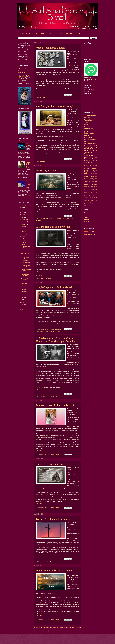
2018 (22, 300)
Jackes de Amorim (91, 234)
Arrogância (91, 202)
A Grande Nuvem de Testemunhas (90, 150)
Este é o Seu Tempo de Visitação (53, 519)
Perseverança (66, 218)
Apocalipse (49, 510)
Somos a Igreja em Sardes (50, 464)
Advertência (43, 510)
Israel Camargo (90, 232)
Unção (91, 186)
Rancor (95, 196)
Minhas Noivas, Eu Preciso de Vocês (55, 405)
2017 (22, 302)
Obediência (43, 622)
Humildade (59, 218)
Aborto (90, 183)
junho (23, 234)
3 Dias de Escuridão (92, 191)
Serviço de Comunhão (90, 181)
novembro (24, 222)
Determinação (88, 165)
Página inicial (25, 33)
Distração (94, 169)
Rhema (78, 33)
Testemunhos (88, 162)
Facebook (87, 224)
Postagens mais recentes (43, 627)
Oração (54, 332)
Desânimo (87, 170)
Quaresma (49, 561)
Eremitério (87, 161)
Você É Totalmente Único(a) (51, 48)
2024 (22, 208)
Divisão (95, 170)
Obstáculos (94, 189)
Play (35, 33)
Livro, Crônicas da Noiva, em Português (24, 71)
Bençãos (87, 175)
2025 (22, 205)
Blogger (72, 640)
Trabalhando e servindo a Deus (90, 122)
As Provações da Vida (48, 170)
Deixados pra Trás (90, 193)
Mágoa (86, 204)
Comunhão (87, 164)
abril (23, 239)
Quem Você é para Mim (28, 183)
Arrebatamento (44, 396)
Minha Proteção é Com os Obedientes (56, 570)
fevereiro (24, 292)
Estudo (95, 175)
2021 (22, 215)
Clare (95, 172)
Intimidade (43, 97)
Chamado (87, 147)
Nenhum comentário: (56, 95)
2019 (22, 297)
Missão (87, 142)
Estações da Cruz (89, 196)
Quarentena (43, 561)
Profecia (50, 396)
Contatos (69, 33)
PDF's (52, 33)
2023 (22, 210)
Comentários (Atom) (44, 631)
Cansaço (94, 161)
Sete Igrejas (56, 510)
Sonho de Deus (89, 197)
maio (23, 236)
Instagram (87, 219)
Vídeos (86, 183)
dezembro (24, 219)
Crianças (87, 177)
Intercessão (89, 133)
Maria (95, 144)
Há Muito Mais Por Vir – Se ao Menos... (28, 165)
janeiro (23, 294)
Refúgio (94, 159)
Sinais (86, 191)
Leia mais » (39, 91)
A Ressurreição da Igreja (90, 157)
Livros (60, 33)
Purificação (87, 167)
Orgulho (95, 165)
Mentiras (86, 189)
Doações (43, 33)
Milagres (94, 185)
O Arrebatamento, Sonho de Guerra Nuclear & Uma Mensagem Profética (56, 340)
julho (23, 232)
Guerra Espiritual (88, 136)
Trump (59, 332)
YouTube (87, 222)
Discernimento (52, 218)
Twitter (86, 217)
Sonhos (55, 396)
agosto (23, 229)
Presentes (87, 154)
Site (85, 213)
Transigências (91, 199)
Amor (86, 131)
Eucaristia (87, 194)
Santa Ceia (87, 186)
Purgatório (87, 172)
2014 (22, 309)
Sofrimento (50, 278)
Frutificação (94, 194)
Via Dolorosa (91, 201)
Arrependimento (44, 218)
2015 (22, 307)
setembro (24, 227)
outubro (24, 224)
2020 (22, 217)
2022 (22, 212)
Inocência (42, 161)
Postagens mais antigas (72, 627)
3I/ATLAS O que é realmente (28, 145)
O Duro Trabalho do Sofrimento (53, 227)
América (42, 332)
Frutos (90, 185)
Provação (72, 218)
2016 (22, 305)
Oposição (90, 204)
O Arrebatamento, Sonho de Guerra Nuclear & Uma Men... (26, 265)
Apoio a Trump (48, 332)
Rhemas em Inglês (89, 215)
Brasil (95, 202)
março (23, 289)
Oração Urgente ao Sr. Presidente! (54, 287)
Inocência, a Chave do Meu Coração (55, 106)
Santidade (39, 220)
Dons (93, 147)
